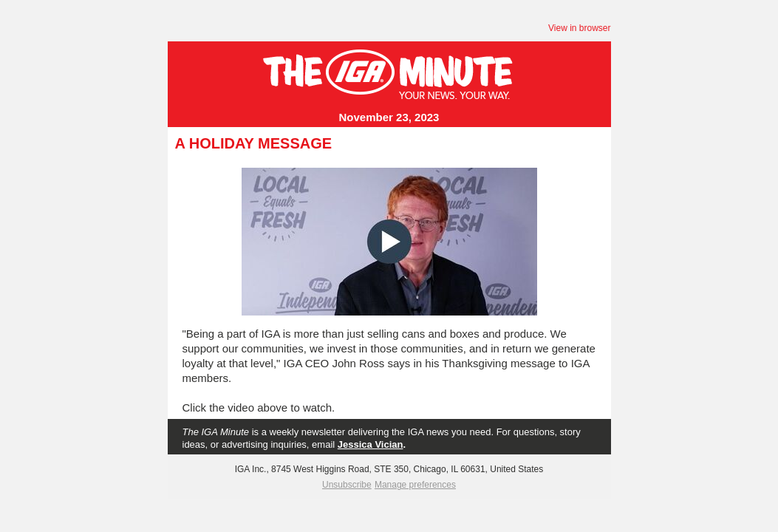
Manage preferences (415, 485)
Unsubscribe (347, 485)
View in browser (579, 28)
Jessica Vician (371, 444)
